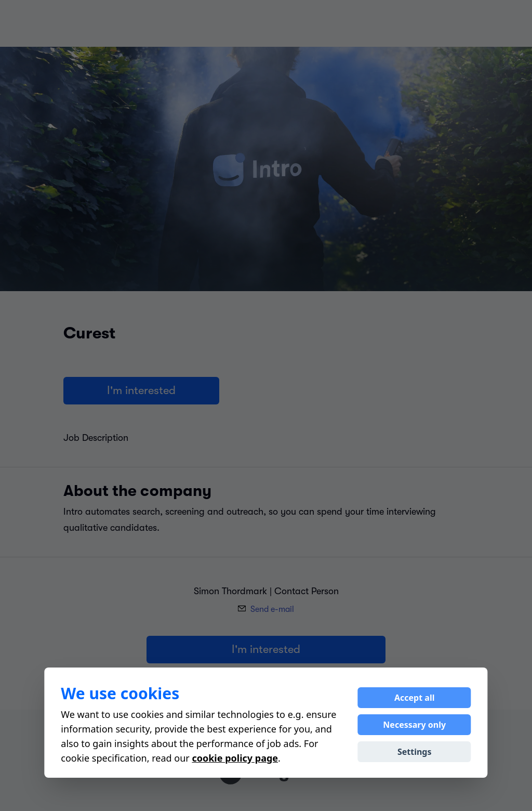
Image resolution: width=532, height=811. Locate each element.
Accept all (414, 698)
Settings (415, 752)
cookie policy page (235, 758)
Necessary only (414, 725)
